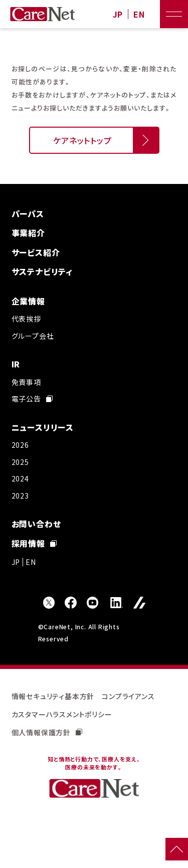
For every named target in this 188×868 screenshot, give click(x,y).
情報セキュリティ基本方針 (53, 696)
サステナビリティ (42, 271)
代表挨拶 (26, 319)
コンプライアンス (128, 696)
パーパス (28, 214)
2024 (20, 478)
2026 (20, 445)
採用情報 (34, 543)
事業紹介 (28, 233)
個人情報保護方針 (47, 732)
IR (16, 364)
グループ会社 (33, 336)
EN (139, 14)
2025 (20, 462)
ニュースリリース (43, 427)
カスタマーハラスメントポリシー (62, 714)
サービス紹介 (36, 252)
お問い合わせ (36, 524)
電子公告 (32, 399)
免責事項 (26, 382)
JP (118, 14)
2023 (20, 496)
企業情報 (28, 301)
